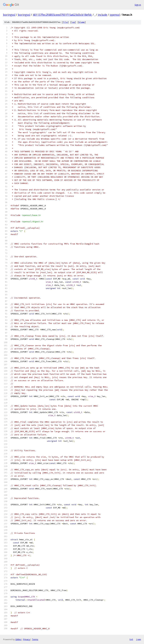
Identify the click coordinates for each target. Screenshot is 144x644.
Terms (35, 639)
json (139, 639)
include (102, 15)
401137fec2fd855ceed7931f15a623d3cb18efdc (62, 15)
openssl (115, 15)
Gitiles (18, 639)
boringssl (9, 15)
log (73, 22)
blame (82, 22)
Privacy (27, 639)
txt (131, 639)
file (65, 22)
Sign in (138, 5)
